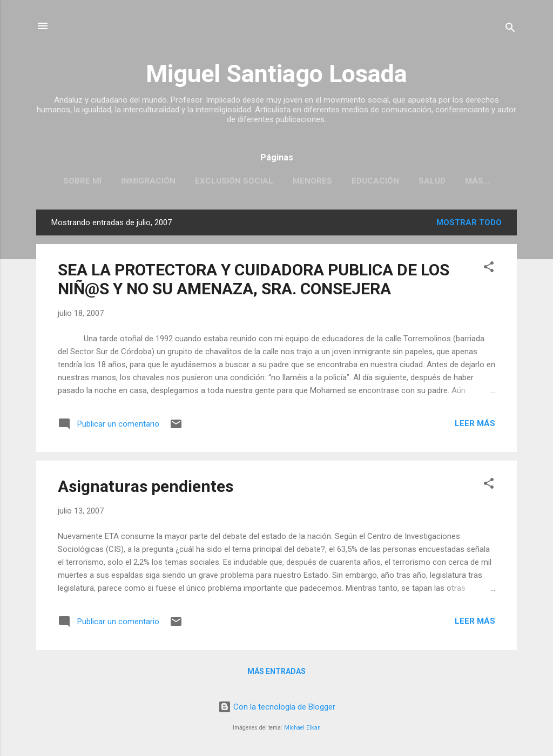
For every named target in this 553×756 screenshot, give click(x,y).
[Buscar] (510, 29)
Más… (477, 181)
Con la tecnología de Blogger (277, 707)
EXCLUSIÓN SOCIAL (234, 181)
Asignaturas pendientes (146, 486)
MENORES (312, 181)
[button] (489, 269)
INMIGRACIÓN (148, 181)
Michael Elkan (302, 728)
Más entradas (276, 671)
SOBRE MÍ (82, 181)
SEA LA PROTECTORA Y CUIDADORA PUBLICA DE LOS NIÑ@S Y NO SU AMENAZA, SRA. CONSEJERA (254, 279)
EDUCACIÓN (375, 181)
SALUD (432, 181)
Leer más (475, 423)
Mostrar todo (469, 222)
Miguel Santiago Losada (276, 74)
